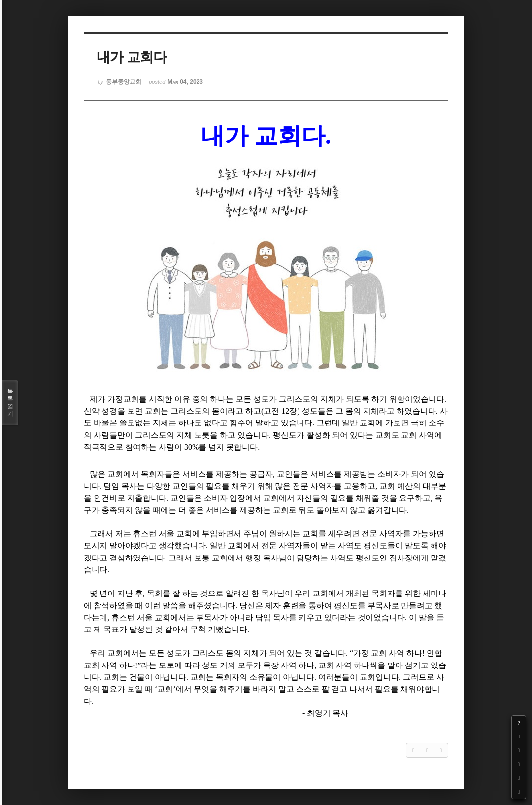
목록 (10, 403)
